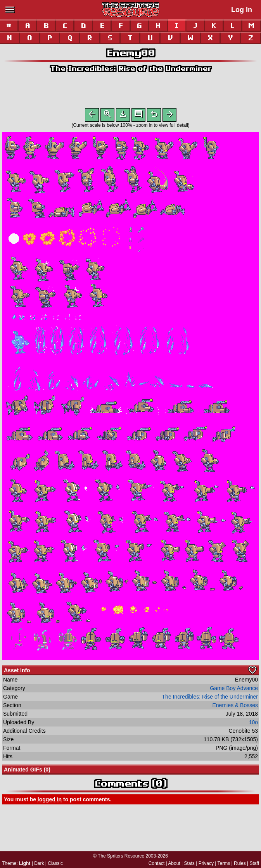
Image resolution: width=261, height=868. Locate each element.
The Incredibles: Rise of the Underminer (130, 68)
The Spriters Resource (121, 856)
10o (253, 724)
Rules (240, 863)
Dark (39, 863)
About (174, 863)
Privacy (206, 863)
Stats (189, 863)
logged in (50, 801)
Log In (242, 10)
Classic (55, 863)
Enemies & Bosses (235, 707)
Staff (254, 863)
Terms (224, 863)
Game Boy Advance (234, 690)
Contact (156, 863)
